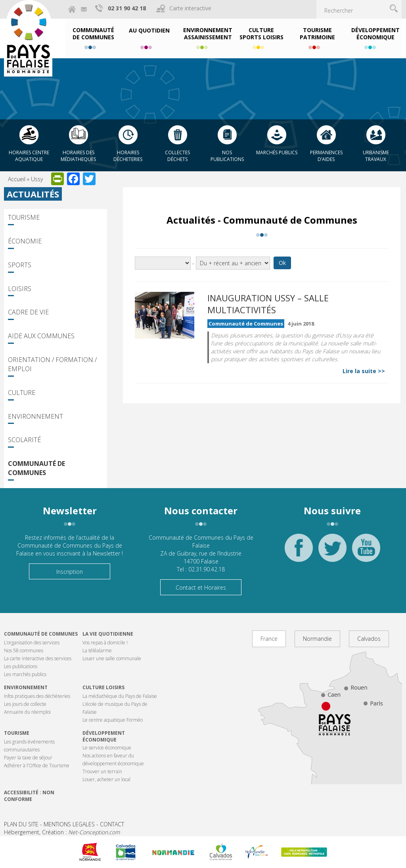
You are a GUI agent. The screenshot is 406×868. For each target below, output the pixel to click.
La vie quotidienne (108, 634)
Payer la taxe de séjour (28, 758)
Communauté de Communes (36, 468)
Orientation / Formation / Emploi (52, 364)
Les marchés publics (25, 674)
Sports (20, 265)
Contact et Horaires (201, 587)
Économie (25, 241)
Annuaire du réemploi (27, 712)
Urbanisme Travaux (376, 156)
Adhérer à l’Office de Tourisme (37, 765)
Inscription (70, 572)
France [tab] (269, 639)
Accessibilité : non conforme (29, 796)
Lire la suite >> (364, 371)
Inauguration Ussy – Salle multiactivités (268, 304)
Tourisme (24, 217)
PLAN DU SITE (21, 824)
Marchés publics (277, 152)
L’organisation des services (32, 643)
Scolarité (24, 440)
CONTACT (112, 824)
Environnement (35, 416)
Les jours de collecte (25, 704)
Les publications (21, 666)
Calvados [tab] (369, 639)
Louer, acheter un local (106, 779)
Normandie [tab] (317, 639)
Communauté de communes (41, 634)
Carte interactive (190, 8)
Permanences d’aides (326, 156)
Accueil (17, 179)
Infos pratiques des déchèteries (37, 696)
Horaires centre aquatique (29, 156)
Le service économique (107, 748)
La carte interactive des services (38, 658)
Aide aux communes (41, 336)
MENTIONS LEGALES (69, 824)
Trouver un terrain (102, 771)
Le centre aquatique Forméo (113, 720)
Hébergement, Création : (62, 832)
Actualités (33, 194)
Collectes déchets (177, 156)
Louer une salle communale (112, 658)
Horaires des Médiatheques (78, 156)
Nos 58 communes (24, 651)
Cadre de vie (28, 312)
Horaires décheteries (128, 156)
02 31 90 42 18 (127, 8)
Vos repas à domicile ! (105, 643)
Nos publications (227, 156)
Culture (22, 393)
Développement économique (104, 736)
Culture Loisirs (103, 687)
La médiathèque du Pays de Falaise (120, 696)
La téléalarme (97, 651)
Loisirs (20, 289)
